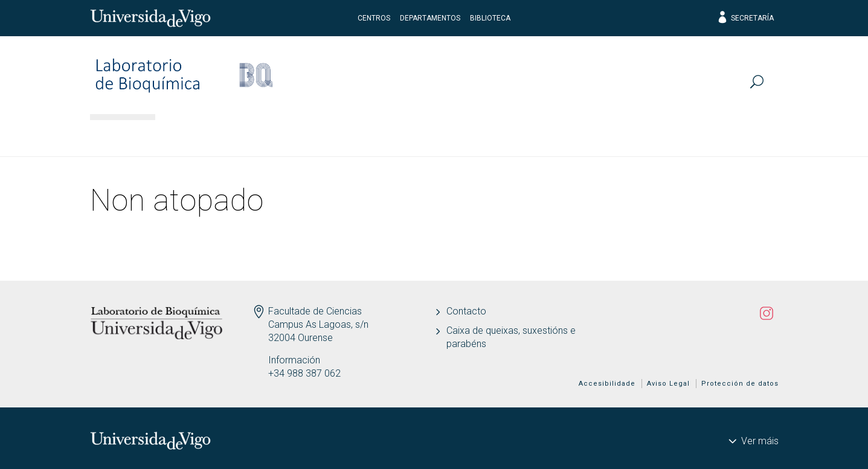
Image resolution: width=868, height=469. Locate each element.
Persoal (196, 136)
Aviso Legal (668, 384)
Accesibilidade (607, 384)
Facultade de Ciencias (315, 311)
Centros (374, 18)
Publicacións (397, 136)
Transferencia (507, 136)
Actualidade (614, 136)
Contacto (466, 311)
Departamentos (430, 18)
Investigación (289, 136)
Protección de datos (740, 384)
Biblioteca (490, 18)
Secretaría (745, 18)
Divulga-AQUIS (723, 136)
